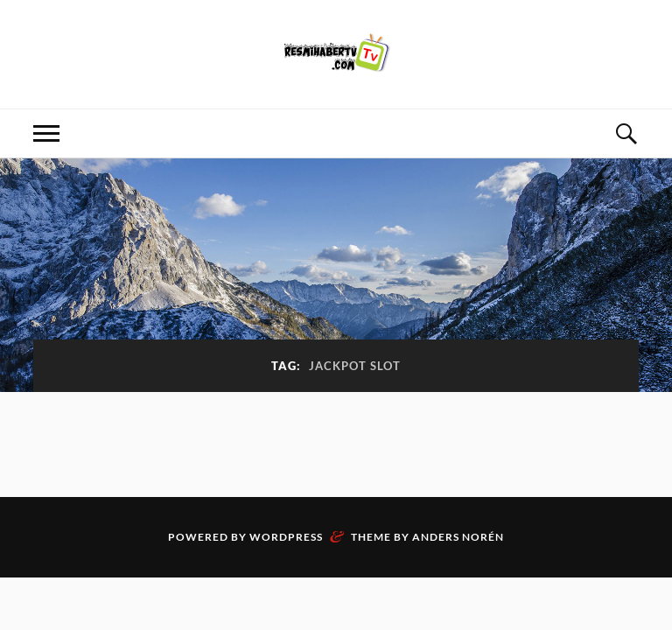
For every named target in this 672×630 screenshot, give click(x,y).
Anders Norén (458, 537)
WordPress (286, 537)
